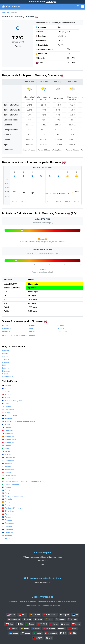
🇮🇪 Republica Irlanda (10, 484)
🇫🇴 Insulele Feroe (9, 439)
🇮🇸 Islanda (6, 445)
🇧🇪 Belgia (6, 398)
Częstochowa (62, 331)
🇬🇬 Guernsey (7, 430)
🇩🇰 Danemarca (8, 410)
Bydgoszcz (6, 328)
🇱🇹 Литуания (7, 529)
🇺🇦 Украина (7, 535)
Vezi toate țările (51, 2)
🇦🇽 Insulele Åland (9, 436)
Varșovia (6, 351)
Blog (42, 564)
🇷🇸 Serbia (6, 493)
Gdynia (32, 331)
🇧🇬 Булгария (7, 514)
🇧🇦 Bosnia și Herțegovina (12, 401)
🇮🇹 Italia (5, 448)
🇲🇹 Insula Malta (8, 433)
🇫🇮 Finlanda (7, 419)
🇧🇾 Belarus (7, 395)
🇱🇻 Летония (7, 526)
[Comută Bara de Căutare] (78, 7)
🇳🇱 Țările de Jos (9, 511)
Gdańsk (32, 326)
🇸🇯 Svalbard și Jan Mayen (13, 508)
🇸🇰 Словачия (8, 532)
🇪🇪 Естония (7, 520)
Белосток (6, 331)
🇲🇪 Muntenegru (8, 469)
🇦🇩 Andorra (7, 389)
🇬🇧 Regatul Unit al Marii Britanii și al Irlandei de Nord (23, 481)
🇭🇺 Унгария (7, 538)
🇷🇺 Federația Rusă (10, 416)
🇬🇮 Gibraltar (7, 427)
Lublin (32, 328)
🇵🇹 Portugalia (8, 478)
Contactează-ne (42, 561)
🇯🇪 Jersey (6, 451)
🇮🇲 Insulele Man (9, 442)
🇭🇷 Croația (6, 407)
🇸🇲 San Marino (8, 490)
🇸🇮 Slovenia (7, 499)
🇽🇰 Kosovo (7, 454)
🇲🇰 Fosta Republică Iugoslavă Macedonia (19, 421)
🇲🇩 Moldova (7, 463)
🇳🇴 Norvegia (7, 472)
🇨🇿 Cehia (6, 404)
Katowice (60, 328)
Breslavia (6, 326)
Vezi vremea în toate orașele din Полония (19, 336)
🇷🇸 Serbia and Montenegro (13, 496)
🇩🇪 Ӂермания (8, 523)
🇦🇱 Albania (6, 386)
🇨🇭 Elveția (6, 413)
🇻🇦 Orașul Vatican (9, 475)
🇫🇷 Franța (6, 424)
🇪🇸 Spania (6, 502)
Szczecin (60, 326)
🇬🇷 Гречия (6, 517)
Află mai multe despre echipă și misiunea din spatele (42, 557)
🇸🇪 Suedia (6, 505)
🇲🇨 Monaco (7, 466)
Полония (5, 13)
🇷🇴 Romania (7, 487)
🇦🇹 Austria (6, 392)
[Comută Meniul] (83, 7)
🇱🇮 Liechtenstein (9, 457)
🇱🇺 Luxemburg (8, 460)
